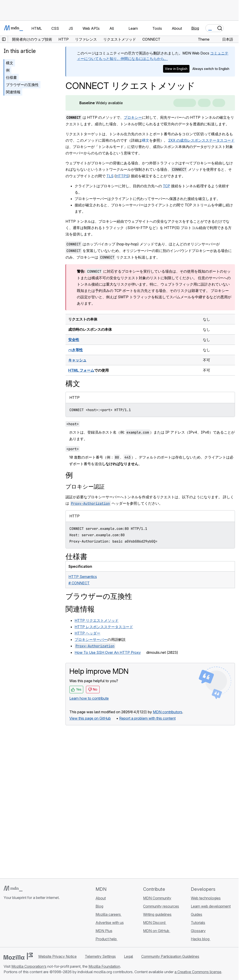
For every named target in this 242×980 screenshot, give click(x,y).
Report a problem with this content (147, 718)
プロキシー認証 (85, 487)
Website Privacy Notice (57, 956)
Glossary (198, 931)
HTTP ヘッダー (87, 633)
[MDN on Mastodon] (31, 925)
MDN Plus (104, 931)
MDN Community (157, 898)
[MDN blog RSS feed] (39, 925)
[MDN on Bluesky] (15, 925)
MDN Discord (155, 923)
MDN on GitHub (157, 931)
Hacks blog (201, 939)
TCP (166, 186)
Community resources (161, 906)
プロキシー (133, 117)
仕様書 (11, 77)
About (101, 898)
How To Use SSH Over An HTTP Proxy (108, 652)
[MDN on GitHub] (6, 925)
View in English (176, 69)
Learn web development (211, 906)
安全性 (74, 340)
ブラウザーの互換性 (22, 85)
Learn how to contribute (89, 698)
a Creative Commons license (198, 972)
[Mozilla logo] (18, 956)
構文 (146, 140)
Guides (197, 914)
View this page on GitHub (90, 718)
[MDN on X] (23, 925)
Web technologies (206, 898)
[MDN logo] (13, 889)
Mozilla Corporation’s (29, 966)
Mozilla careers (109, 914)
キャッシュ (77, 360)
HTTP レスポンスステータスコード (104, 627)
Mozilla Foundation (104, 966)
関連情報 (13, 92)
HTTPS (122, 176)
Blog (195, 28)
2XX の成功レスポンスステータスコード (201, 140)
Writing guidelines (157, 914)
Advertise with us (110, 923)
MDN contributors (168, 712)
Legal (129, 956)
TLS (110, 176)
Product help (107, 939)
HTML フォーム (81, 370)
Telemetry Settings (100, 956)
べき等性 (76, 350)
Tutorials (198, 923)
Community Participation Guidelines (170, 956)
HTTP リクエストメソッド (97, 620)
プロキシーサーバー (91, 639)
